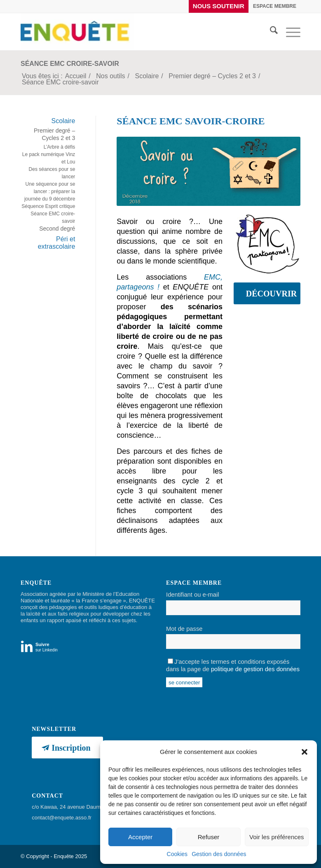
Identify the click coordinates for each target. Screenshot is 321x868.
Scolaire (63, 121)
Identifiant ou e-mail (192, 595)
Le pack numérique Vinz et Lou (49, 158)
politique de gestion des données (255, 669)
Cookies (177, 854)
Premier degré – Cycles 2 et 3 (54, 134)
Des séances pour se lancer (52, 173)
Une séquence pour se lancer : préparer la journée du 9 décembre (50, 191)
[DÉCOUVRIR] (267, 293)
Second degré (57, 229)
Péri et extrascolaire (57, 243)
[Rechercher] (270, 32)
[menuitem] (219, 6)
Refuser (209, 837)
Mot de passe (184, 629)
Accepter (140, 837)
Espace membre (275, 6)
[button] (305, 752)
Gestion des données (219, 854)
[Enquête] (77, 32)
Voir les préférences (277, 837)
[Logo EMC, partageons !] (267, 243)
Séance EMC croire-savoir (70, 64)
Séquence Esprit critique (48, 206)
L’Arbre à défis (60, 147)
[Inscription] (67, 748)
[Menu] (289, 32)
